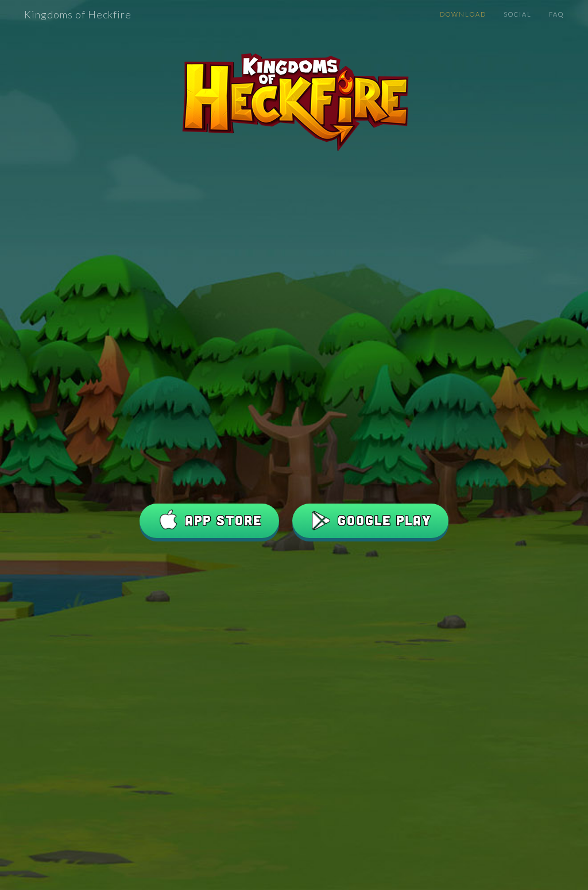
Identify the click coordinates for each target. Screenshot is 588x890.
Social (518, 14)
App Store (209, 521)
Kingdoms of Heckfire (78, 14)
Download (463, 14)
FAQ (556, 14)
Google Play (370, 521)
